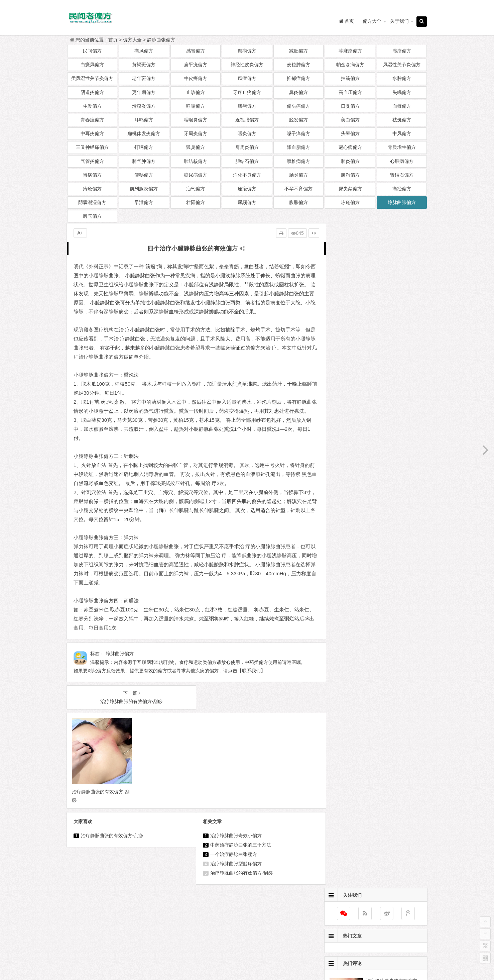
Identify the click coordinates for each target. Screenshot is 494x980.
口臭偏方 (350, 106)
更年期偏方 (144, 92)
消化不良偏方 (247, 175)
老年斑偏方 (144, 78)
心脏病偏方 (402, 161)
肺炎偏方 (350, 161)
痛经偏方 (402, 189)
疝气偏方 (196, 189)
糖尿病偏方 (196, 175)
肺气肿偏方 (144, 161)
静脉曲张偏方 (161, 40)
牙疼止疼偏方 (247, 92)
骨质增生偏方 (402, 147)
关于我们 (397, 21)
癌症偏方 (247, 78)
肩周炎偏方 (247, 147)
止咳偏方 (196, 92)
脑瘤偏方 (247, 106)
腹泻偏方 (350, 175)
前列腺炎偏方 (144, 189)
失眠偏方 (402, 92)
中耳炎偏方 (92, 133)
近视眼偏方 (247, 120)
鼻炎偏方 (298, 92)
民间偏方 (92, 51)
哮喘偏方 (196, 106)
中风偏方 (402, 133)
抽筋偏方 (350, 78)
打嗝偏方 (144, 147)
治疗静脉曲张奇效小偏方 (233, 843)
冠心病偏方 (350, 147)
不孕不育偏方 (298, 189)
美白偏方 (350, 120)
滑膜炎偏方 (144, 106)
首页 (113, 40)
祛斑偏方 (402, 120)
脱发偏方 (298, 120)
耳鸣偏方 (144, 120)
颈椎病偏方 (298, 161)
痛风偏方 (144, 51)
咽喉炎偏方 (196, 120)
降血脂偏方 (298, 147)
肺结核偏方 (196, 161)
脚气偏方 (92, 216)
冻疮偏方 (350, 202)
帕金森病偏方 (350, 65)
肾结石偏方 (402, 175)
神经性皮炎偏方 (247, 65)
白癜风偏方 (92, 65)
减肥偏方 (298, 51)
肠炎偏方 (298, 175)
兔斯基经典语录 (284, 927)
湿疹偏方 (402, 51)
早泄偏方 (144, 202)
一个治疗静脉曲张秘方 (231, 862)
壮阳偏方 (196, 202)
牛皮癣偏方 (196, 78)
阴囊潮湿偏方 (92, 202)
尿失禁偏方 (350, 189)
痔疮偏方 (92, 189)
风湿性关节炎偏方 (402, 65)
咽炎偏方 (247, 133)
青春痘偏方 (92, 120)
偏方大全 (369, 21)
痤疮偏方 (247, 189)
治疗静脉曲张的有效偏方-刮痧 (112, 843)
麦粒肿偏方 (298, 65)
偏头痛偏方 (298, 106)
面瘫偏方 (402, 106)
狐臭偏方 (196, 147)
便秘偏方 (144, 175)
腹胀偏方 (298, 202)
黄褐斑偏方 (144, 65)
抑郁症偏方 (298, 78)
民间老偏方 (262, 958)
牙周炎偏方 (196, 133)
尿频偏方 (247, 202)
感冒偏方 (196, 51)
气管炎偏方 (92, 161)
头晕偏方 (350, 133)
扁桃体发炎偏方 (144, 133)
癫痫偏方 (247, 51)
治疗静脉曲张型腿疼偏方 (233, 871)
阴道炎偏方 (92, 92)
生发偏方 (92, 106)
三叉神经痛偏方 (92, 147)
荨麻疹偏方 (350, 51)
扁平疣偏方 (196, 65)
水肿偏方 (402, 78)
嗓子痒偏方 (298, 133)
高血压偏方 (350, 92)
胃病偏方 (92, 175)
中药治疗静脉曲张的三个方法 (238, 852)
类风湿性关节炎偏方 (92, 78)
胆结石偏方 (247, 161)
